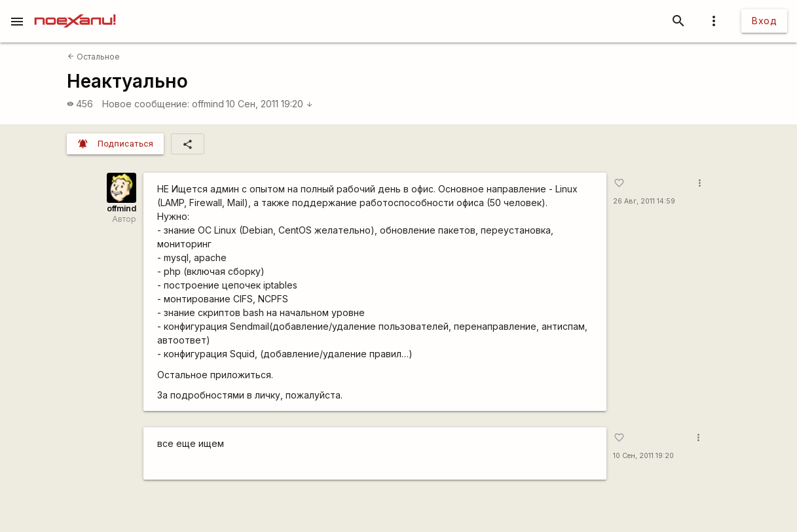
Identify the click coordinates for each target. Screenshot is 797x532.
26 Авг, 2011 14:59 (644, 201)
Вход (764, 21)
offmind (208, 104)
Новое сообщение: (146, 104)
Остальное (94, 57)
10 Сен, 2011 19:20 (269, 104)
